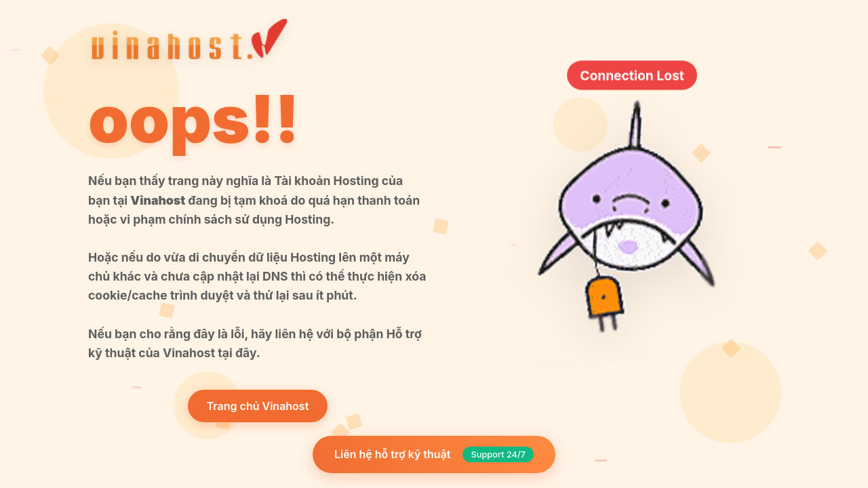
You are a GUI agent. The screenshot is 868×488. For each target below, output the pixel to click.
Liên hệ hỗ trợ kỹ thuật (434, 454)
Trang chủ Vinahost (258, 406)
